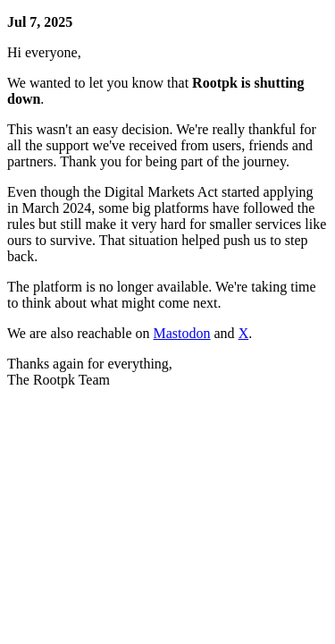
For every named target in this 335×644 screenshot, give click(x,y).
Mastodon (182, 333)
